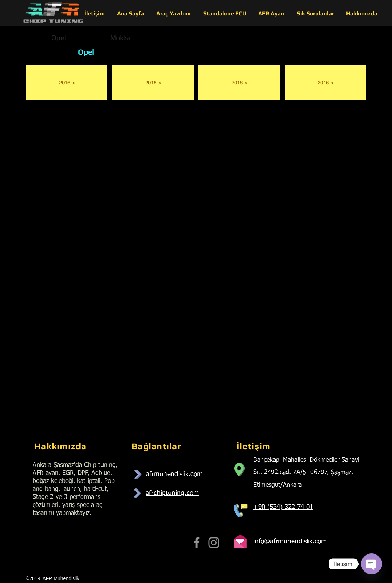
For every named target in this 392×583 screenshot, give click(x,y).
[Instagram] (214, 543)
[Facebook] (197, 543)
